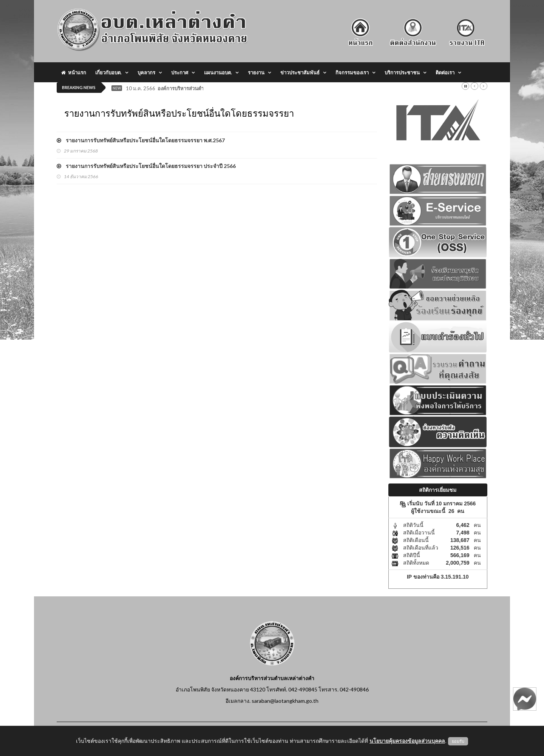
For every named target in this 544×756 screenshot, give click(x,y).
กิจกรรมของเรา (352, 72)
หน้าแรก (74, 72)
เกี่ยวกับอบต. (108, 72)
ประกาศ (180, 72)
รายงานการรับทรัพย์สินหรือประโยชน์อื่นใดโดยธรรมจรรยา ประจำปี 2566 (146, 166)
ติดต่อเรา (445, 72)
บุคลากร (146, 72)
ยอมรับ (458, 741)
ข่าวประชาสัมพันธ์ (300, 72)
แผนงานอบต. (218, 72)
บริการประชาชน (402, 72)
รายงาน (256, 72)
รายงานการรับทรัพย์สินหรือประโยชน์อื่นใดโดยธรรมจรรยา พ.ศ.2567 (141, 140)
